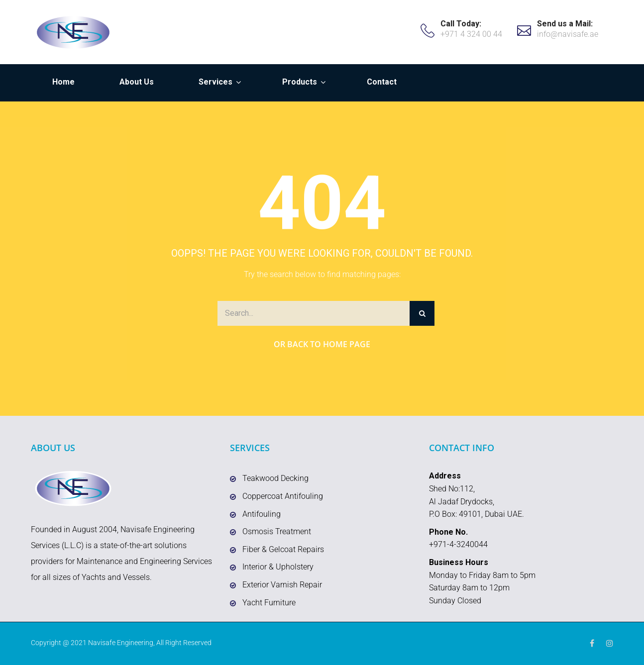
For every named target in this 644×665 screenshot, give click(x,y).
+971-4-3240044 (458, 544)
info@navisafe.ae (568, 34)
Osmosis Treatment (277, 531)
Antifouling (262, 514)
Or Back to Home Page (322, 344)
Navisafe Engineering (121, 643)
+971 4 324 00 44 (471, 34)
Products (300, 82)
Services (215, 82)
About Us (137, 82)
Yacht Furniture (269, 603)
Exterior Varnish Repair (282, 585)
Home (63, 82)
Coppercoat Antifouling (283, 496)
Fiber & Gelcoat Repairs (283, 549)
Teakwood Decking (275, 478)
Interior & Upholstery (278, 567)
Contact (382, 82)
